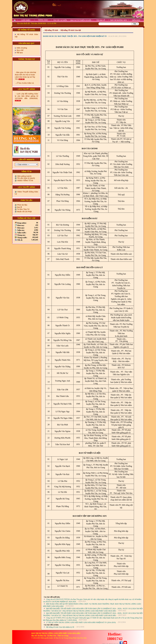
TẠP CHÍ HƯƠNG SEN (118, 20)
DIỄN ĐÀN (136, 20)
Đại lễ (19, 207)
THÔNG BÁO (43, 20)
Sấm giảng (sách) (24, 176)
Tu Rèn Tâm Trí (23, 209)
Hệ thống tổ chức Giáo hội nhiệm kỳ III (60, 627)
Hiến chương (22, 48)
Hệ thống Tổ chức (51, 30)
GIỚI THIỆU (26, 20)
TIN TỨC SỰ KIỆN (60, 20)
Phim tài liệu (22, 205)
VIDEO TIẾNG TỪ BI (25, 181)
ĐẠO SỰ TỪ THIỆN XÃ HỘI (81, 20)
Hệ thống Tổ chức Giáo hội (71, 30)
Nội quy (19, 53)
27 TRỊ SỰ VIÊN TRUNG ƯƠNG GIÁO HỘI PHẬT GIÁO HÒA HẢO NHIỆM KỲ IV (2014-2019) (81, 622)
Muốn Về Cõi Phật (24, 212)
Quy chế (20, 50)
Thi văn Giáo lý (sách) (26, 178)
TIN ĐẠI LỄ (101, 20)
